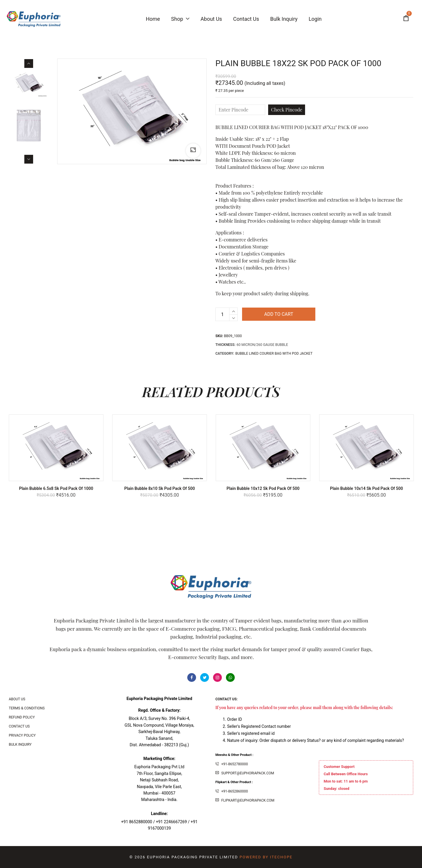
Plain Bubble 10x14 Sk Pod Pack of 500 (366, 488)
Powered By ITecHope (266, 857)
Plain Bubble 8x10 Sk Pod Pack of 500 (160, 488)
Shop (180, 19)
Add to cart (279, 314)
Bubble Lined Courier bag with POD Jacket (274, 354)
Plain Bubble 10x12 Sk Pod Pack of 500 (263, 488)
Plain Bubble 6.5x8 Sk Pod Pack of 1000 (56, 488)
